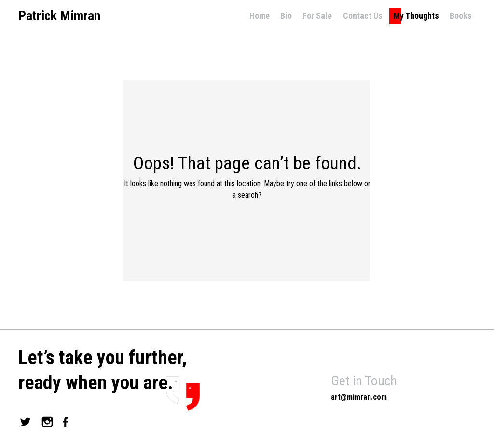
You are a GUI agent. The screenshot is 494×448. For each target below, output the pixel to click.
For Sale (317, 16)
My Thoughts (416, 16)
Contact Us (363, 16)
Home (260, 16)
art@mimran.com (359, 397)
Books (461, 16)
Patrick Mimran (59, 16)
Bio (286, 16)
